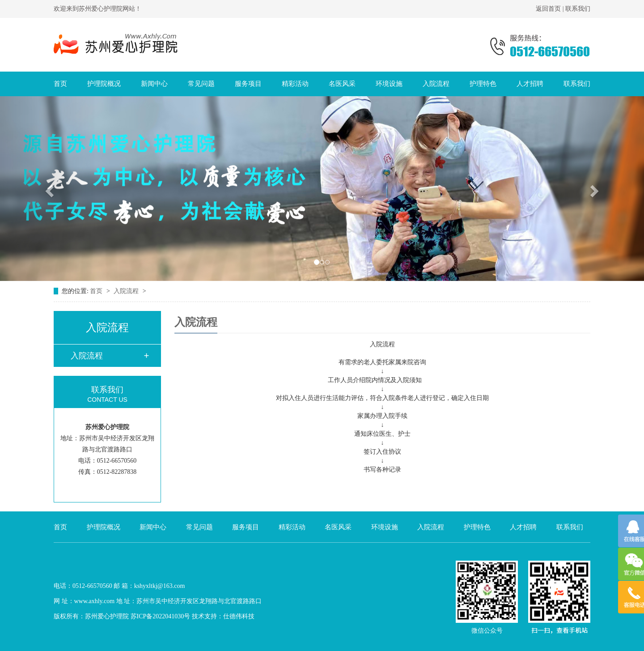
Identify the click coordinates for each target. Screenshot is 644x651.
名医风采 (342, 84)
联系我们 (578, 9)
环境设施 (389, 84)
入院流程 (436, 84)
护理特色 (483, 84)
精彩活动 (295, 84)
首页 (60, 84)
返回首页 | (551, 9)
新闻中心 (154, 84)
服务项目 (248, 84)
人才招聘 (530, 84)
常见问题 (201, 84)
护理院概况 (104, 84)
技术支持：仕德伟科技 (223, 616)
